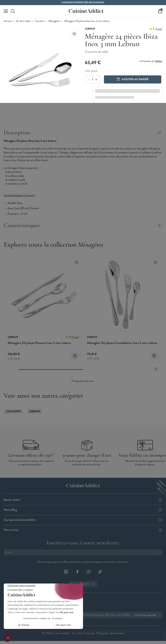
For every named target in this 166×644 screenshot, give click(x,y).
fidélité (159, 61)
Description (83, 133)
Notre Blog (83, 510)
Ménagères (54, 21)
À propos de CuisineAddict (83, 520)
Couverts (39, 21)
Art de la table (23, 21)
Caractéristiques (83, 225)
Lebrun (35, 412)
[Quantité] (92, 80)
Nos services (83, 530)
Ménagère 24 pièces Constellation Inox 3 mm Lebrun (122, 343)
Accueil (8, 21)
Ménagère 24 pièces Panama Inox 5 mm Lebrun (39, 343)
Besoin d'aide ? (83, 500)
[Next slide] (156, 369)
